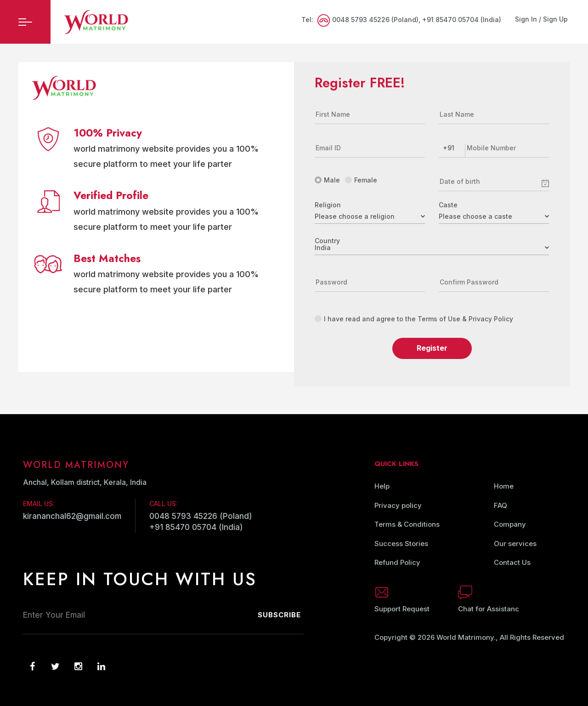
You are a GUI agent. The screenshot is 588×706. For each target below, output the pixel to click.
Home (504, 486)
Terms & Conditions (407, 524)
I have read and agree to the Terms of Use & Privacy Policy (414, 319)
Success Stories (401, 544)
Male (327, 180)
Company (510, 524)
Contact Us (512, 562)
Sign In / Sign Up (541, 19)
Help (382, 486)
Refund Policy (397, 562)
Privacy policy (398, 505)
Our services (515, 544)
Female (361, 180)
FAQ (500, 505)
